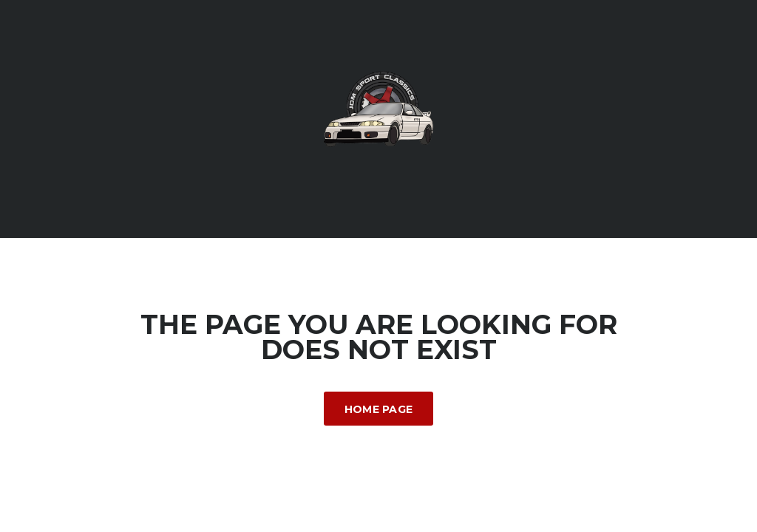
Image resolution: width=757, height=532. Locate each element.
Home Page (379, 409)
